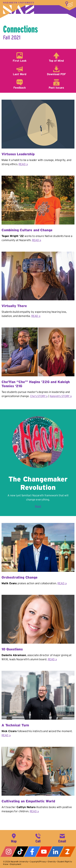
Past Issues (56, 88)
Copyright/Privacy (38, 862)
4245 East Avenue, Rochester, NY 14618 (14, 838)
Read (38, 506)
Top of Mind (56, 61)
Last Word (20, 74)
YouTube (44, 852)
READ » (23, 164)
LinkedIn (56, 852)
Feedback (20, 88)
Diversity (52, 862)
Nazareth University (19, 8)
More (69, 4)
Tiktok (20, 852)
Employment (16, 864)
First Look (20, 61)
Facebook (32, 852)
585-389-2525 (38, 838)
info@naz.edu (62, 838)
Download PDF (56, 74)
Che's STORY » (39, 396)
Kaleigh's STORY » (61, 396)
